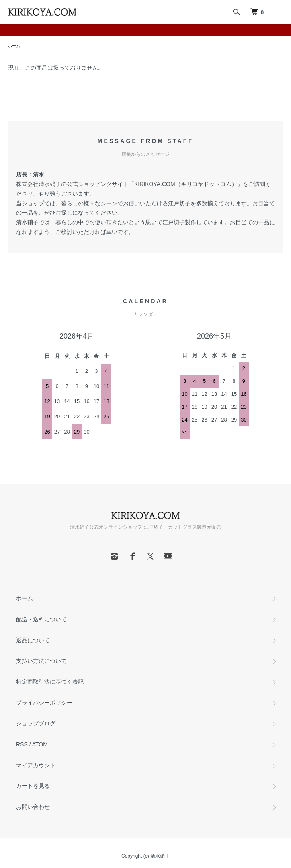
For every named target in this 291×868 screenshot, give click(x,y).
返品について (33, 640)
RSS (22, 744)
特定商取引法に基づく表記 (50, 682)
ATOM (40, 744)
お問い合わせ (33, 807)
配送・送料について (41, 619)
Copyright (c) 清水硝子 (145, 856)
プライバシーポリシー (44, 703)
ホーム (14, 46)
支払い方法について (41, 661)
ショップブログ (36, 723)
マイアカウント (36, 765)
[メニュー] (279, 12)
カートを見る (33, 786)
